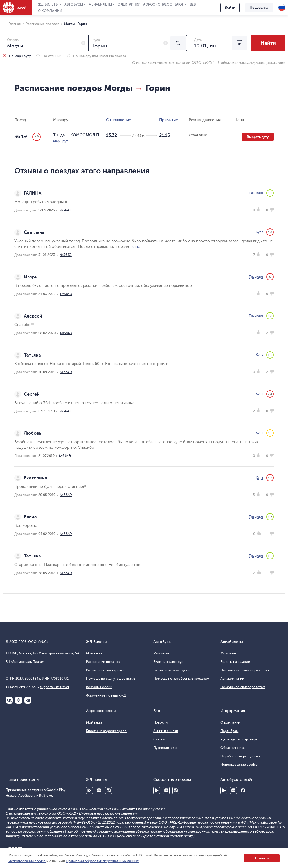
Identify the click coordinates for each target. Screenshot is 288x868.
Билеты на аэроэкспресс (106, 731)
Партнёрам (229, 731)
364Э (21, 137)
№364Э (65, 210)
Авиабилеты (100, 4)
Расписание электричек (105, 670)
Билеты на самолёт (236, 662)
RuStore (109, 790)
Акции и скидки (166, 731)
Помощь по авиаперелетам (243, 687)
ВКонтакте (9, 700)
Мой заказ (94, 653)
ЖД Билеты (48, 4)
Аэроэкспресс (157, 4)
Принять (262, 858)
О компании (50, 11)
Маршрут (60, 141)
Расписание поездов (103, 662)
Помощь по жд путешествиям (111, 679)
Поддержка (259, 8)
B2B (193, 4)
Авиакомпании (232, 679)
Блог (179, 4)
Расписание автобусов (172, 670)
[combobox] (46, 43)
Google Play (89, 790)
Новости (160, 722)
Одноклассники (19, 700)
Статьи (159, 739)
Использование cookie (239, 765)
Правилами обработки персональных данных (102, 861)
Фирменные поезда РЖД (106, 695)
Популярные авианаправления (245, 670)
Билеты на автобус (168, 662)
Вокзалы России (99, 687)
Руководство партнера (239, 739)
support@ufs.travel (54, 687)
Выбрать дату (258, 137)
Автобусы (74, 4)
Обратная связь (233, 748)
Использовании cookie (27, 861)
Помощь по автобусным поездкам (181, 679)
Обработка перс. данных (240, 756)
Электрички (129, 4)
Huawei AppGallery (99, 790)
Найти (268, 43)
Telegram (28, 700)
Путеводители (165, 748)
